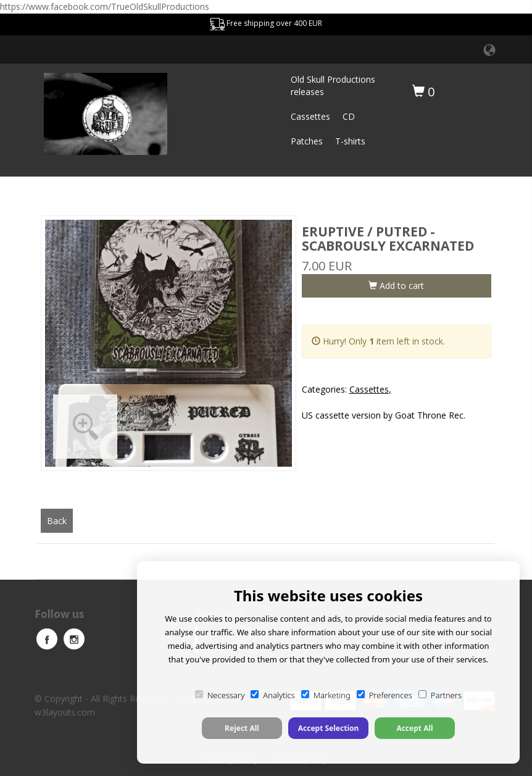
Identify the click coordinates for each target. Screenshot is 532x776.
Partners (440, 695)
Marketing (326, 695)
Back (57, 521)
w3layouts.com (65, 712)
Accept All (414, 728)
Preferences (384, 695)
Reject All (242, 728)
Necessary (220, 695)
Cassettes (310, 116)
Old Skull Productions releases (333, 86)
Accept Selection (329, 728)
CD (349, 116)
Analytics (272, 695)
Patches (307, 141)
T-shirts (350, 141)
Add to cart (396, 286)
